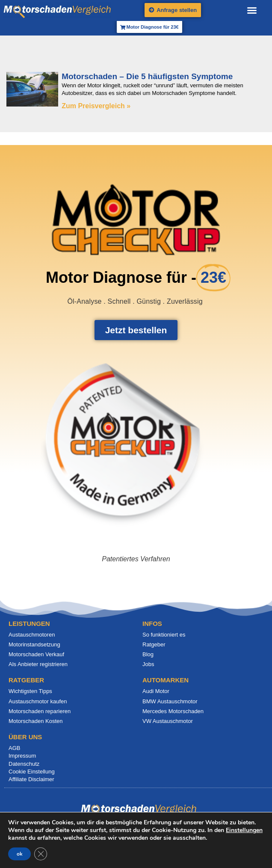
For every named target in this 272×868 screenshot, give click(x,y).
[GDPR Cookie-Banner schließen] (41, 854)
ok (19, 854)
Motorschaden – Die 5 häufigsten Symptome (147, 76)
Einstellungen (244, 830)
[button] (252, 10)
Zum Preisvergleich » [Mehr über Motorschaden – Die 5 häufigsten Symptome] (96, 106)
